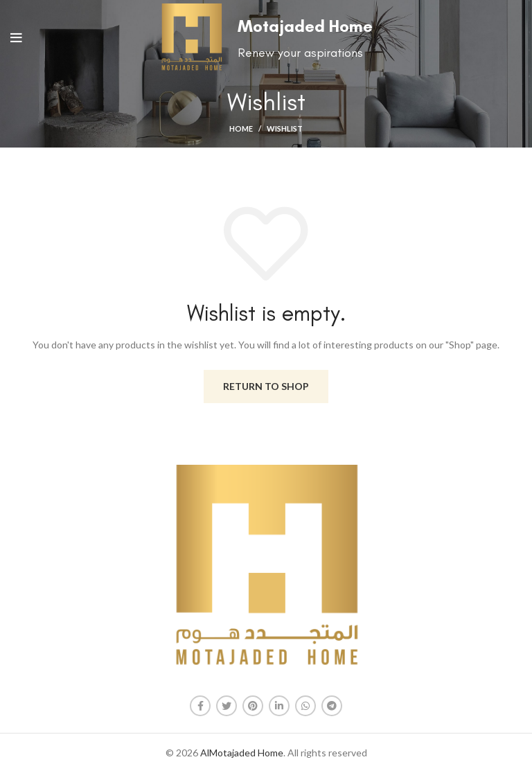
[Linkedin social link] (279, 706)
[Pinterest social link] (253, 706)
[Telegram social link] (332, 706)
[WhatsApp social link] (305, 706)
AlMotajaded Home (242, 753)
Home (241, 128)
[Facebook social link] (200, 706)
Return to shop (266, 386)
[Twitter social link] (227, 706)
